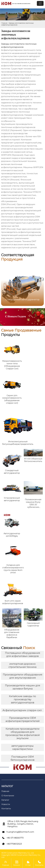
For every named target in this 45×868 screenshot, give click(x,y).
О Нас (28, 863)
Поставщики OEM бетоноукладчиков (23, 758)
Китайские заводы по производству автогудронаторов (22, 699)
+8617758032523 (14, 844)
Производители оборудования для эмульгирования (23, 676)
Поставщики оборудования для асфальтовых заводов (23, 655)
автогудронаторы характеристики (22, 747)
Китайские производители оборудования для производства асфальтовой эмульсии (22, 733)
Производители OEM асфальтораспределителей (23, 719)
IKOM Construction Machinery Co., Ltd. (18, 853)
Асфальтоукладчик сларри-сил (22, 710)
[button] (39, 284)
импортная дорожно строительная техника (22, 665)
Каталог (17, 863)
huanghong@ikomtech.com (20, 832)
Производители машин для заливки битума (23, 687)
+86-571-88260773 (15, 838)
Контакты (39, 863)
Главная (4, 23)
